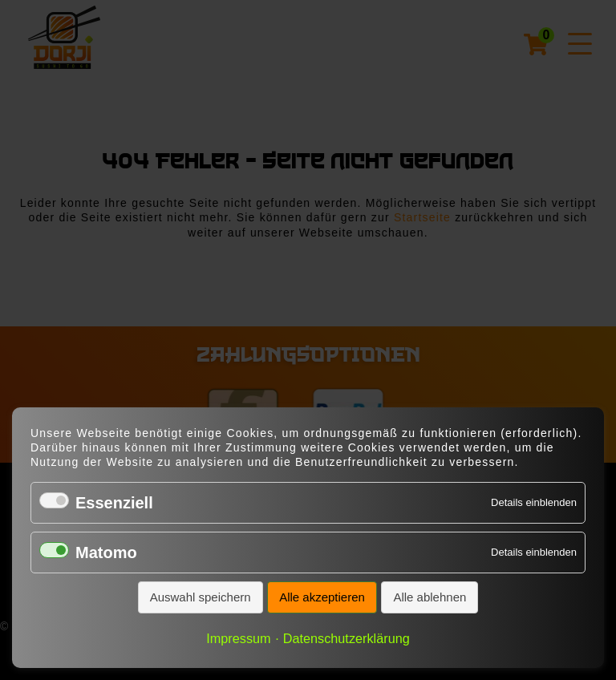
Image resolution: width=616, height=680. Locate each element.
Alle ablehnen (430, 597)
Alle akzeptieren (322, 597)
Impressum (238, 638)
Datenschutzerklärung (346, 638)
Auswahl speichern (201, 597)
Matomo (106, 552)
